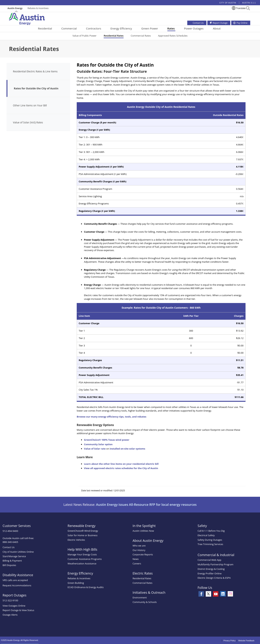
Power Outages (194, 28)
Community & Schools (145, 602)
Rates (171, 28)
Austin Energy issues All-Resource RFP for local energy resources (146, 505)
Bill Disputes (9, 565)
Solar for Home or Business (83, 535)
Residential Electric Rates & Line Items (35, 71)
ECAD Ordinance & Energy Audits (86, 587)
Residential (45, 28)
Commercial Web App (209, 560)
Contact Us (9, 547)
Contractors (94, 28)
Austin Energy (15, 8)
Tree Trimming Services (210, 544)
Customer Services (17, 526)
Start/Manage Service (14, 556)
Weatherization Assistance (82, 563)
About (217, 28)
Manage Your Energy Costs (82, 554)
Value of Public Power (85, 36)
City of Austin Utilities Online (18, 552)
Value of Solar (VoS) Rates (28, 122)
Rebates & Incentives (38, 8)
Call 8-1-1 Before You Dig (211, 531)
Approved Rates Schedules (173, 36)
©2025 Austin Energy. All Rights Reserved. (20, 640)
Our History (139, 550)
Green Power (150, 28)
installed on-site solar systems (127, 449)
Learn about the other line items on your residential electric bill (121, 464)
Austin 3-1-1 (249, 3)
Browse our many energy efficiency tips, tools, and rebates (112, 417)
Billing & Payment (12, 561)
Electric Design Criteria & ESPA (214, 578)
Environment (140, 598)
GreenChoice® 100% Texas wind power (107, 440)
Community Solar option (98, 444)
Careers (137, 563)
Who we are (139, 546)
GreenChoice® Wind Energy (83, 531)
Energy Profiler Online (210, 573)
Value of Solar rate (95, 449)
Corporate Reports (143, 554)
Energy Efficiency (121, 28)
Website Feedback (246, 641)
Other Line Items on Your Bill (30, 105)
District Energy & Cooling (211, 569)
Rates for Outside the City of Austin (36, 88)
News (136, 559)
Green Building (76, 583)
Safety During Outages (210, 540)
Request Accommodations (17, 585)
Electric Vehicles (76, 540)
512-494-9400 (10, 531)
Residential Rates (114, 36)
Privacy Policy (230, 641)
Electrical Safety (206, 535)
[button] (248, 9)
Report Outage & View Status (18, 610)
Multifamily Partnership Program (215, 564)
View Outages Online (14, 606)
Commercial (69, 28)
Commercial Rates (141, 36)
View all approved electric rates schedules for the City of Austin (121, 468)
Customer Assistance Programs (85, 559)
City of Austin (228, 3)
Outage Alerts (10, 615)
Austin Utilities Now (143, 531)
